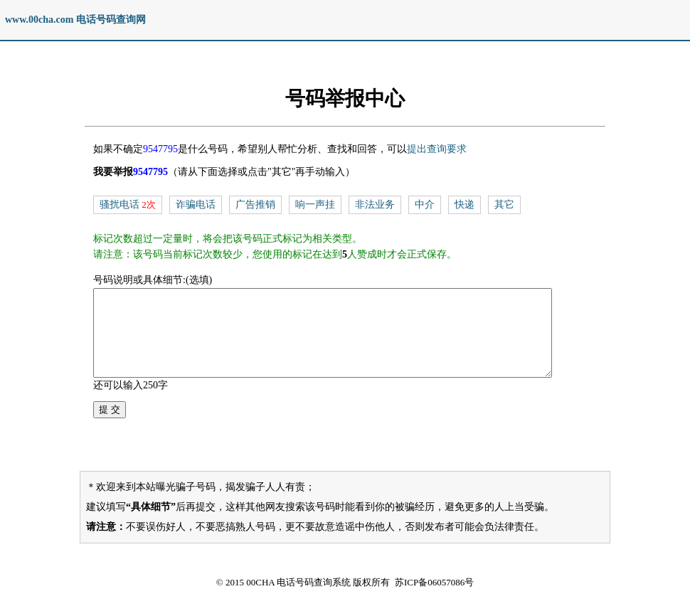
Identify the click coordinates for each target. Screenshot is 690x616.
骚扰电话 (120, 205)
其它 (504, 205)
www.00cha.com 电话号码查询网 (75, 20)
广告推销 (255, 205)
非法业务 (375, 205)
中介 (425, 205)
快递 (465, 205)
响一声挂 (315, 205)
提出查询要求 (437, 149)
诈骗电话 (196, 205)
